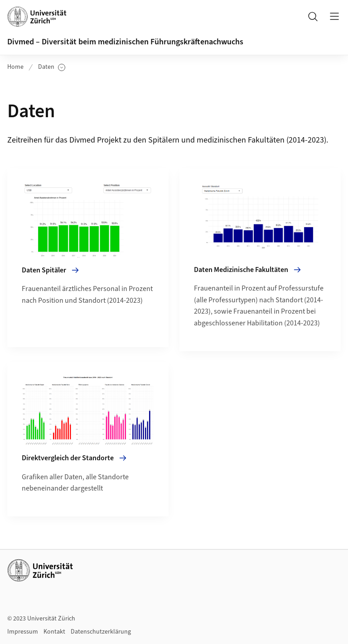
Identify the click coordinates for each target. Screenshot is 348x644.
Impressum (23, 632)
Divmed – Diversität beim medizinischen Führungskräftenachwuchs (125, 42)
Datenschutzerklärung (101, 632)
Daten (52, 67)
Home (15, 67)
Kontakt (54, 632)
